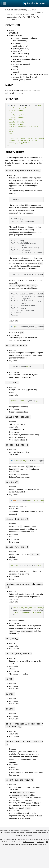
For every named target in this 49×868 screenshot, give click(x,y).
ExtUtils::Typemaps (17, 478)
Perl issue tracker (28, 844)
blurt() (15, 69)
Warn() (16, 67)
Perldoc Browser (34, 3)
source (29, 10)
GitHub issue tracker (10, 835)
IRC (47, 844)
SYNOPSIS (14, 33)
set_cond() (17, 61)
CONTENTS (13, 25)
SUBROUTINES (16, 36)
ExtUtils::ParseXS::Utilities (16, 10)
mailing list (40, 844)
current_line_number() (22, 64)
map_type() (18, 51)
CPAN (34, 10)
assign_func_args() (21, 56)
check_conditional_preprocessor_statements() (31, 74)
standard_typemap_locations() (25, 38)
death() (16, 72)
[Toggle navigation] (5, 3)
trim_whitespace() (20, 41)
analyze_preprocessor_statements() (27, 59)
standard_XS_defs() (21, 54)
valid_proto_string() (21, 46)
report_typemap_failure (22, 80)
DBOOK (31, 832)
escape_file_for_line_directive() (25, 77)
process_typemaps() (21, 49)
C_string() (17, 43)
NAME (12, 30)
